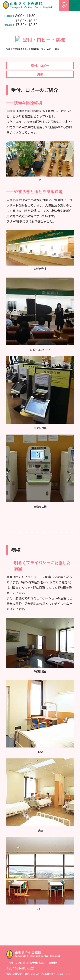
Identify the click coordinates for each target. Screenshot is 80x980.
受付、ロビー (40, 65)
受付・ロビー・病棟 (50, 49)
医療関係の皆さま (20, 49)
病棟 (40, 74)
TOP (8, 49)
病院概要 (35, 49)
